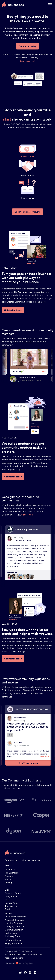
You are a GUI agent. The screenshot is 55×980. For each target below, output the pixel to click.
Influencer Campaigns (16, 917)
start (7, 119)
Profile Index (11, 933)
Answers (9, 876)
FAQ (7, 900)
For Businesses (12, 873)
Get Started (27, 515)
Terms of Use (11, 906)
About (8, 879)
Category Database (14, 926)
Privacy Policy (12, 903)
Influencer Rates (13, 940)
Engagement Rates (14, 944)
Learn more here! (28, 61)
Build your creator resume (28, 212)
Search (8, 913)
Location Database (14, 923)
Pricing (8, 883)
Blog (7, 890)
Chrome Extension (14, 930)
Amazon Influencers (15, 920)
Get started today (28, 46)
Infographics (11, 896)
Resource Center (13, 893)
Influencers (10, 869)
